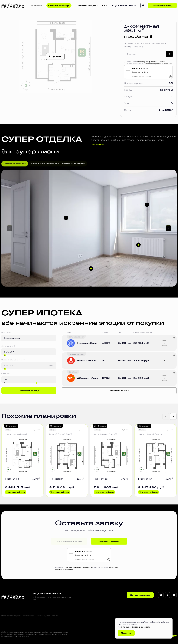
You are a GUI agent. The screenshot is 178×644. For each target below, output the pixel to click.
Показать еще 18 (119, 391)
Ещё (104, 5)
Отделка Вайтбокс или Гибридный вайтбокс (58, 164)
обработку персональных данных (158, 64)
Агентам (55, 616)
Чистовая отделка (15, 164)
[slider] (5, 355)
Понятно (126, 633)
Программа (6, 332)
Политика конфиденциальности (134, 627)
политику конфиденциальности (151, 62)
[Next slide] (173, 416)
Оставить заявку (162, 5)
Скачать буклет (43, 616)
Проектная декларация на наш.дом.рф (18, 616)
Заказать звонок (109, 541)
